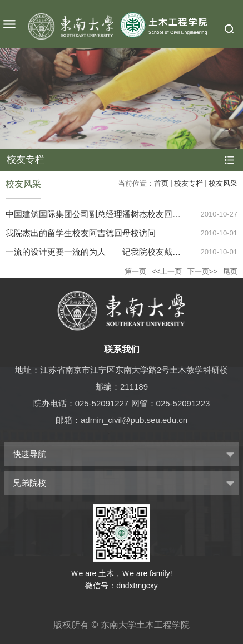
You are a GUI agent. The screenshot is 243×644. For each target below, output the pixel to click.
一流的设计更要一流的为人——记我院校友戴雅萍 (97, 252)
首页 (161, 183)
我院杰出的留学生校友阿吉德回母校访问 (81, 233)
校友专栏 (189, 183)
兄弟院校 (29, 483)
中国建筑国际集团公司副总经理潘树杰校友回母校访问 (106, 214)
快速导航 (29, 454)
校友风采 (223, 183)
